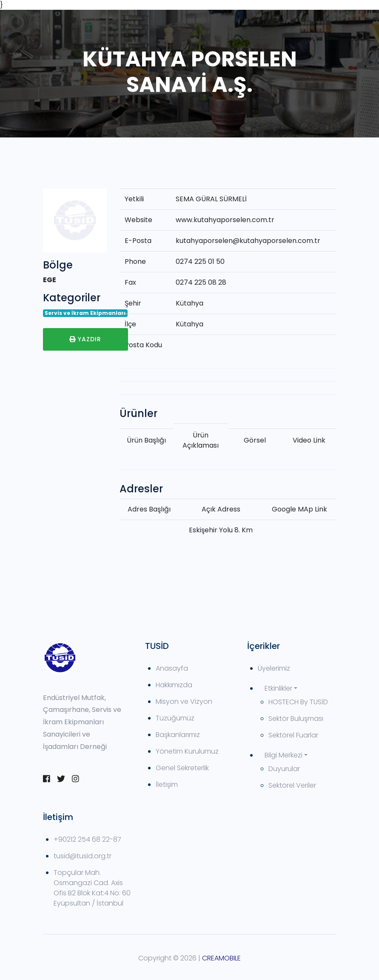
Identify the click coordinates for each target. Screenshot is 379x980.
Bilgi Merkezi (284, 755)
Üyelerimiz (274, 668)
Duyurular (284, 769)
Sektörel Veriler (292, 785)
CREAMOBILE (221, 958)
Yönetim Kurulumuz (187, 751)
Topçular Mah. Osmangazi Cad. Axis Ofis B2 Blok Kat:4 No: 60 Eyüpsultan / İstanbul (92, 888)
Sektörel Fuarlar (293, 735)
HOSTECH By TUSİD (298, 702)
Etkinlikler (278, 688)
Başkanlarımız (178, 735)
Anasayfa (172, 668)
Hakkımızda (174, 685)
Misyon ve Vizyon (184, 701)
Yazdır (85, 339)
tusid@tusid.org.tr (83, 856)
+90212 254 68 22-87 (87, 839)
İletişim (167, 784)
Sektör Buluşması (296, 719)
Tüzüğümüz (175, 718)
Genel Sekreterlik (182, 768)
